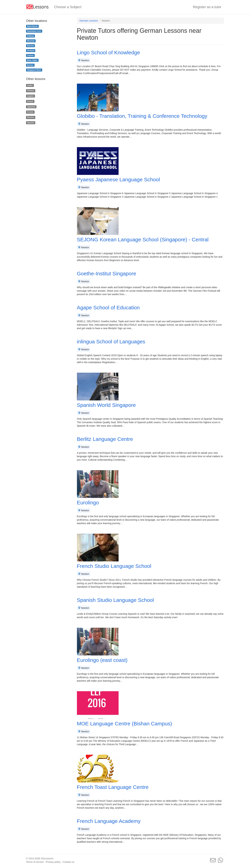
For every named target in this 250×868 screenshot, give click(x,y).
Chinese (31, 91)
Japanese (31, 107)
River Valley (32, 60)
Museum (31, 41)
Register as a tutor (207, 7)
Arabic (30, 85)
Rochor (30, 65)
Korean (30, 112)
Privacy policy (53, 862)
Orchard (31, 50)
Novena (30, 46)
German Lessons (89, 21)
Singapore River (34, 70)
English (30, 96)
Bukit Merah (32, 26)
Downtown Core (34, 31)
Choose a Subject (68, 7)
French (30, 101)
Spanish (31, 123)
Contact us (68, 862)
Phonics (31, 117)
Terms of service (35, 862)
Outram (30, 55)
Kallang (30, 36)
